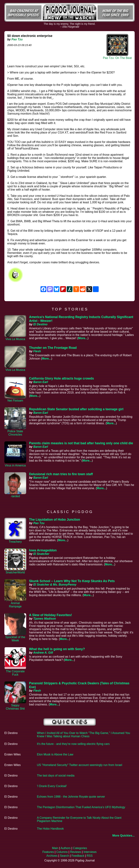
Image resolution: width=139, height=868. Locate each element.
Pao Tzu (17, 39)
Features (48, 852)
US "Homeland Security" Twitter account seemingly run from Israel (79, 765)
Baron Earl (41, 382)
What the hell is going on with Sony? (57, 649)
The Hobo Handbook (50, 829)
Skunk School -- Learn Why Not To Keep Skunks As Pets (72, 581)
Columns (62, 852)
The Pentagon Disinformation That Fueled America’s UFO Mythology (81, 807)
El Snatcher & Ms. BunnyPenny (55, 585)
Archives (52, 856)
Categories (80, 848)
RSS (90, 856)
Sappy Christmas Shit (15, 707)
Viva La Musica (15, 339)
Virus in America (15, 465)
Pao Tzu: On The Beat (117, 58)
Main (55, 848)
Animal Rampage (15, 605)
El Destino (40, 324)
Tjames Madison (45, 619)
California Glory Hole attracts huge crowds (62, 378)
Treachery (15, 542)
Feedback (78, 856)
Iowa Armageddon (43, 550)
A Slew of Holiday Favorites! (51, 615)
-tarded (15, 496)
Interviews (90, 852)
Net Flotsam (15, 401)
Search (65, 856)
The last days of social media (56, 776)
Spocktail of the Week (15, 639)
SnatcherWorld (15, 572)
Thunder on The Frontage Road (53, 348)
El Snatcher (41, 554)
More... (83, 338)
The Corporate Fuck (15, 673)
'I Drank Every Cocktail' (52, 786)
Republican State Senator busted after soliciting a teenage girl (76, 409)
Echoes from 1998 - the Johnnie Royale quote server (71, 797)
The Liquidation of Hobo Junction (55, 520)
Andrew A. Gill (43, 653)
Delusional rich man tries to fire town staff (61, 474)
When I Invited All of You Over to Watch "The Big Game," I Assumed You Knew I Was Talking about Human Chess (83, 735)
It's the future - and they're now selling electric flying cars (73, 744)
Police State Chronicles (15, 433)
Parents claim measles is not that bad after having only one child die (81, 443)
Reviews (76, 852)
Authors (66, 848)
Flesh (37, 351)
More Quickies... (123, 836)
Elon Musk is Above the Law (55, 754)
